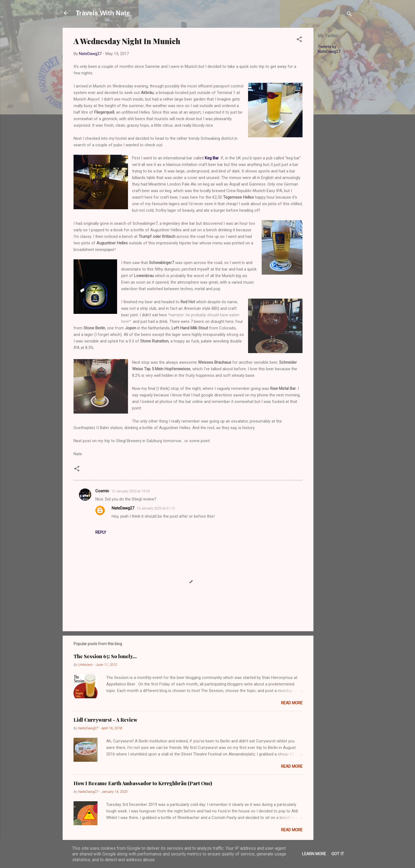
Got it (338, 854)
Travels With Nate (103, 13)
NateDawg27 (123, 508)
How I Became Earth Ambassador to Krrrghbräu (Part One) (143, 783)
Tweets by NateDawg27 (329, 49)
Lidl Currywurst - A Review (105, 720)
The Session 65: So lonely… (105, 656)
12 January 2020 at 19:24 (131, 491)
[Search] (349, 15)
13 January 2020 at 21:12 (156, 508)
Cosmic (102, 491)
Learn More (314, 854)
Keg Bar (212, 158)
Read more (292, 703)
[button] (299, 40)
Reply (101, 532)
